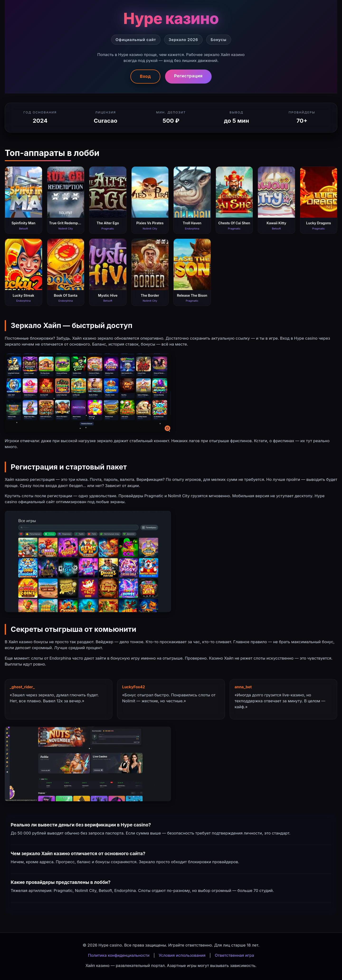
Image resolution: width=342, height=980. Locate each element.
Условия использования (182, 955)
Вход (145, 76)
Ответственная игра (234, 955)
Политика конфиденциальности (119, 955)
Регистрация (188, 76)
